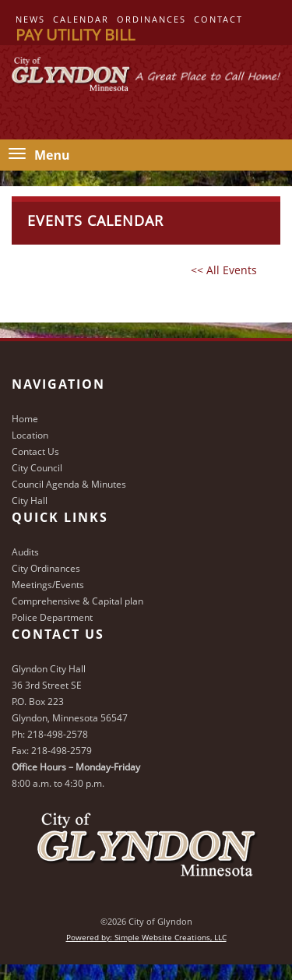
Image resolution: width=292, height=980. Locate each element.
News (30, 19)
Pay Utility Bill (75, 35)
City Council (37, 468)
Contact (218, 19)
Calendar (81, 19)
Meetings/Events (48, 585)
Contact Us (35, 451)
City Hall (30, 501)
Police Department (52, 617)
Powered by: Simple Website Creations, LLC (146, 937)
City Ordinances (46, 568)
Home (25, 419)
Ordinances (151, 19)
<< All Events (224, 270)
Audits (25, 552)
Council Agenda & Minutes (69, 484)
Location (30, 435)
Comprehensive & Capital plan (77, 601)
